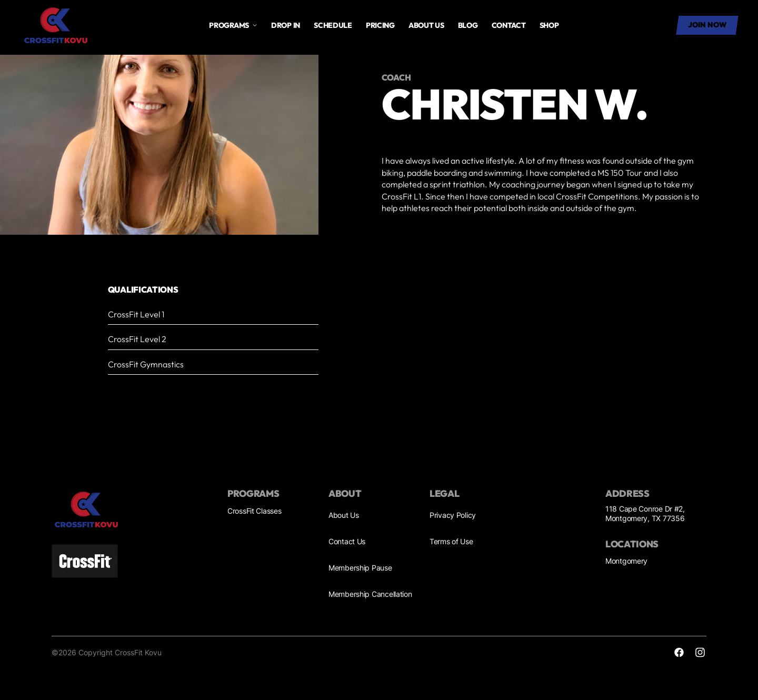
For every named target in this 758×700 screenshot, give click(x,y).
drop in (286, 25)
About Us (344, 515)
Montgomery (626, 561)
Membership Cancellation (370, 594)
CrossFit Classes (255, 511)
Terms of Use (451, 541)
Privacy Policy (453, 515)
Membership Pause (360, 568)
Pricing (380, 25)
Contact (509, 25)
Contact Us (347, 541)
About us (426, 25)
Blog (468, 25)
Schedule (333, 25)
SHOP (549, 25)
